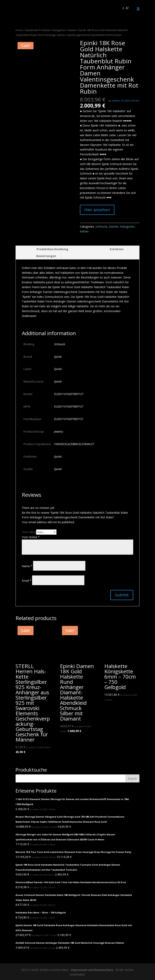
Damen (72, 30)
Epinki (58, 357)
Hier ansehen (97, 210)
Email (27, 581)
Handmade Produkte (38, 30)
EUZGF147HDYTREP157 (69, 394)
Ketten (84, 231)
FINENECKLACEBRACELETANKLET (74, 444)
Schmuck (101, 226)
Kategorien (59, 30)
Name (27, 566)
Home (19, 30)
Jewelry (59, 431)
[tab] (44, 249)
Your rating (29, 532)
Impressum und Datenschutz (92, 970)
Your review (31, 537)
